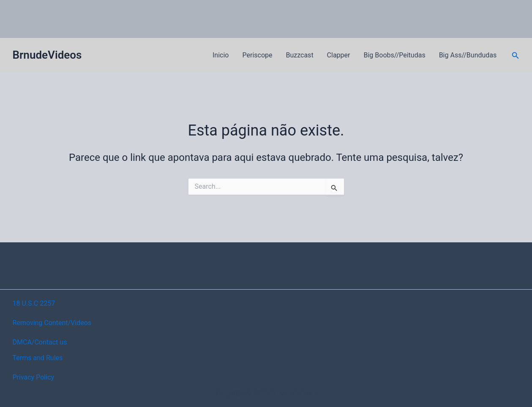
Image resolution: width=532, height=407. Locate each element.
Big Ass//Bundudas (468, 55)
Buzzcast (300, 55)
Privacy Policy (34, 377)
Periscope (257, 55)
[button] (516, 56)
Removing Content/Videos (52, 323)
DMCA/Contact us (40, 342)
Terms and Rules (38, 358)
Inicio (221, 55)
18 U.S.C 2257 (34, 303)
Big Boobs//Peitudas (395, 55)
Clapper (339, 55)
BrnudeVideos (47, 55)
